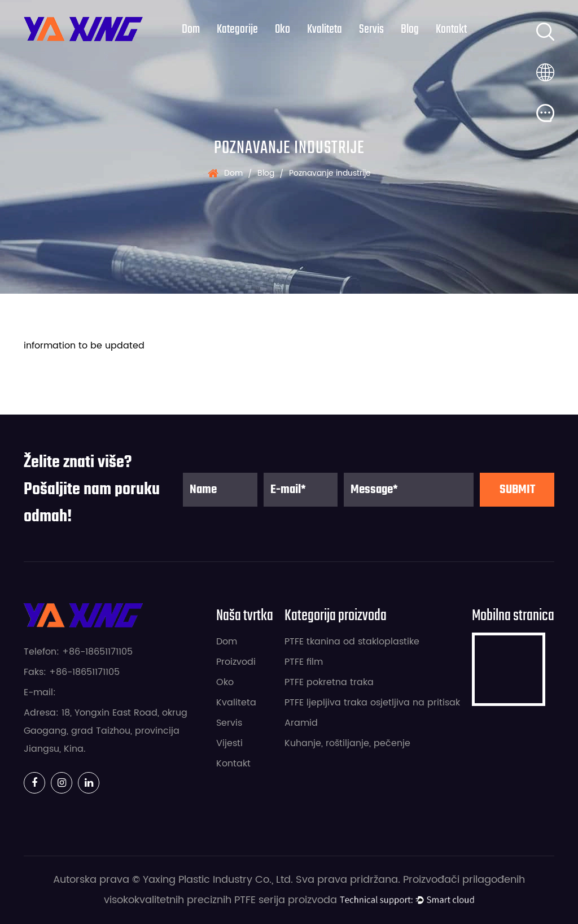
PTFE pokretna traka (329, 682)
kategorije (237, 29)
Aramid (301, 723)
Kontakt (451, 29)
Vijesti (229, 743)
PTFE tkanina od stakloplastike (352, 642)
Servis (371, 29)
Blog (410, 29)
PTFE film (304, 662)
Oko (283, 29)
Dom (191, 29)
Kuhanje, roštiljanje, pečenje (347, 743)
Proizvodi (236, 662)
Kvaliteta (325, 29)
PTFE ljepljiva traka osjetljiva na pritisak (372, 703)
